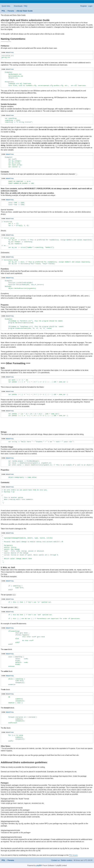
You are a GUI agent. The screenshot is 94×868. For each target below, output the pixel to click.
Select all (10, 52)
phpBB (39, 866)
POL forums (73, 855)
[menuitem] (17, 6)
